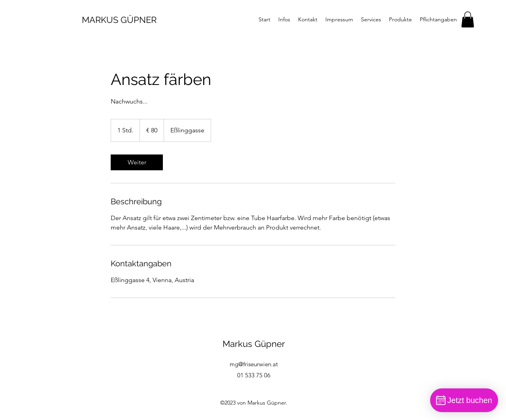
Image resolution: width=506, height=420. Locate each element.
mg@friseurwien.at (254, 364)
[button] (468, 20)
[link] (137, 162)
